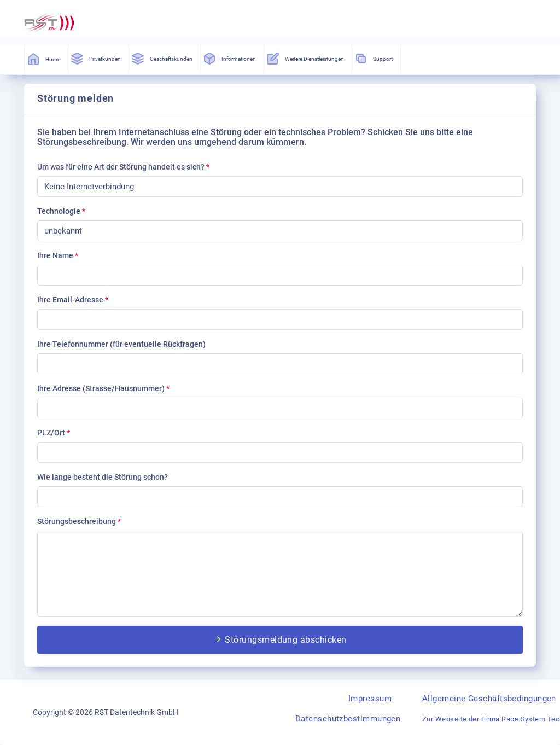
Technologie (61, 211)
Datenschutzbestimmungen (348, 719)
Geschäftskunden (162, 59)
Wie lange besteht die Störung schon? (103, 477)
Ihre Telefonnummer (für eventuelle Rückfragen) (121, 344)
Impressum (370, 699)
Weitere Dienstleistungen (306, 59)
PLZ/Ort (54, 433)
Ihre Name (58, 255)
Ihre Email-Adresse (73, 300)
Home (44, 59)
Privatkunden (96, 59)
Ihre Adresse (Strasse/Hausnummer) (103, 388)
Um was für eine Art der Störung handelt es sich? (123, 167)
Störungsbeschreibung (79, 521)
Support (374, 59)
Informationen (230, 59)
